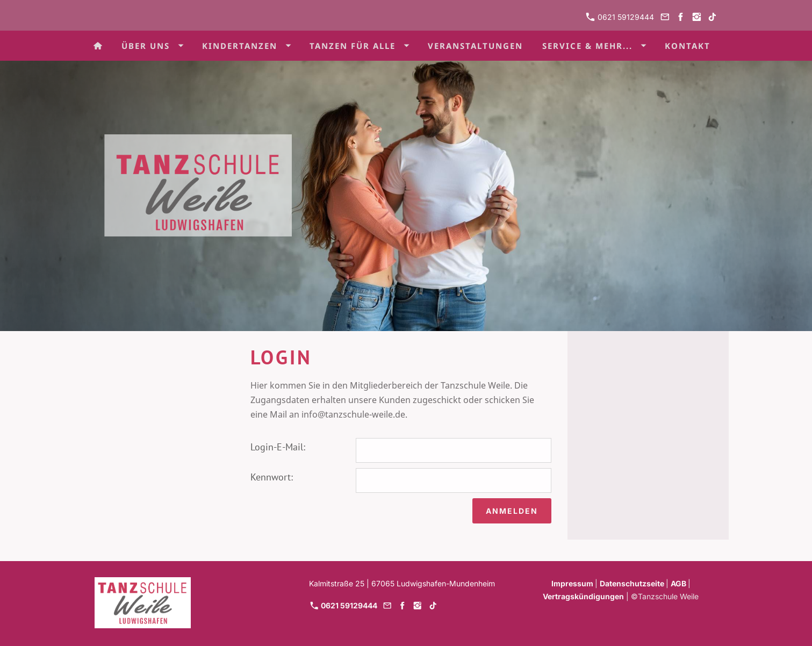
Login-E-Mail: (278, 447)
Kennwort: (272, 477)
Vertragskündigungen (583, 596)
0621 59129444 (620, 17)
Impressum (573, 583)
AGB (679, 583)
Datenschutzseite (633, 583)
